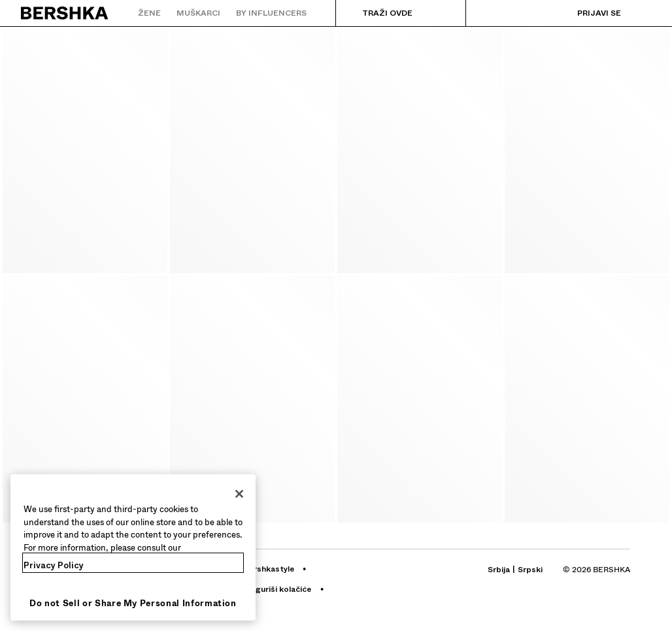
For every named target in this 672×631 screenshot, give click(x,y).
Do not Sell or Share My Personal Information (133, 603)
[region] (133, 547)
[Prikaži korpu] (641, 13)
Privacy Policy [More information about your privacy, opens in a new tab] (54, 565)
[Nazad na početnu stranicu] (65, 13)
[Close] (239, 494)
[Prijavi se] (586, 13)
